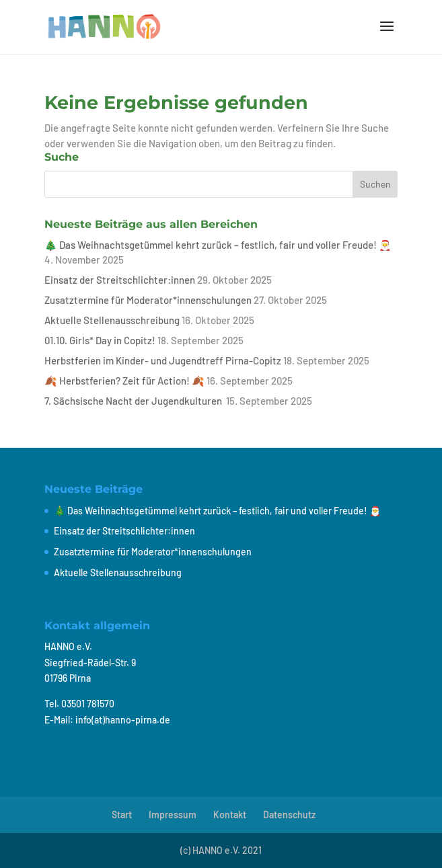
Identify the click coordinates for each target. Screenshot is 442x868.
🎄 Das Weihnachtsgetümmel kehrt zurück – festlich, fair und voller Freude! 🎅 (218, 245)
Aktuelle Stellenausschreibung (112, 320)
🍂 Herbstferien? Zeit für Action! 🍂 (124, 381)
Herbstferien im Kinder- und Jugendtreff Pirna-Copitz (163, 360)
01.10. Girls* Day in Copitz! (100, 340)
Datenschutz (289, 815)
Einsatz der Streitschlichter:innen (120, 280)
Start (122, 815)
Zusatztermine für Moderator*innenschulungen (148, 300)
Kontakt (230, 815)
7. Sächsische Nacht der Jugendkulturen (134, 401)
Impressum (173, 815)
